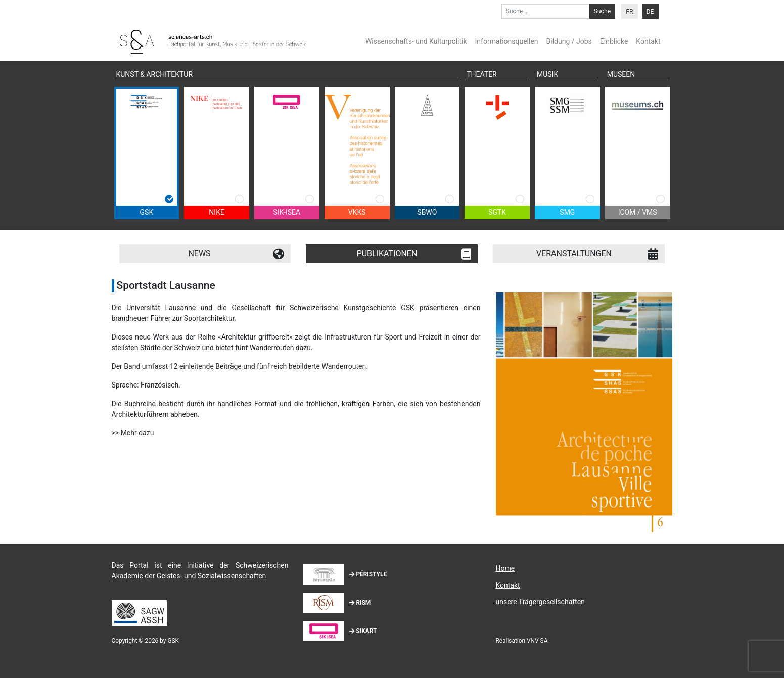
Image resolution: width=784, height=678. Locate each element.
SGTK (497, 212)
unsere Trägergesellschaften (540, 602)
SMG (567, 212)
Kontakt (648, 41)
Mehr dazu (137, 433)
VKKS (357, 212)
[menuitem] (629, 11)
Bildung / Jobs (569, 41)
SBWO (427, 212)
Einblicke (614, 41)
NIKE (217, 212)
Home (505, 568)
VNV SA (537, 641)
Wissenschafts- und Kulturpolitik (416, 41)
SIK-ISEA (287, 212)
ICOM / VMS (638, 212)
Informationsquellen (507, 41)
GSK (147, 212)
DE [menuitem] (650, 12)
